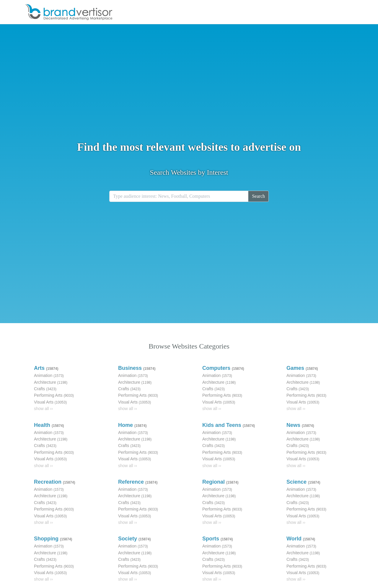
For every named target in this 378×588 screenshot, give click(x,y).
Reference (138, 482)
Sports (217, 539)
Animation (49, 375)
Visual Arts (50, 402)
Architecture (51, 382)
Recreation (54, 482)
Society (134, 539)
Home (132, 425)
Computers (223, 368)
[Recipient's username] (179, 196)
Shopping (53, 539)
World (301, 539)
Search (258, 196)
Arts (46, 368)
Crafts (45, 389)
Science (303, 482)
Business (137, 368)
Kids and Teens (229, 425)
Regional (220, 482)
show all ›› (43, 409)
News (300, 425)
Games (302, 368)
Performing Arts (54, 395)
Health (49, 425)
